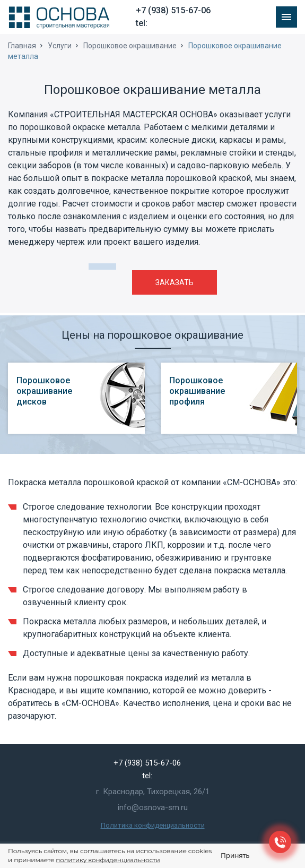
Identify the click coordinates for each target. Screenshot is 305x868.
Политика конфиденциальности (153, 825)
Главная (22, 46)
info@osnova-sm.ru (153, 807)
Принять (235, 856)
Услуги (60, 46)
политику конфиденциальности (108, 860)
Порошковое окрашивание (130, 46)
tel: (142, 23)
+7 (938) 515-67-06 (173, 10)
